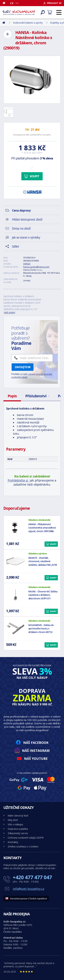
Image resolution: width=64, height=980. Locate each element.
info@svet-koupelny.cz (29, 889)
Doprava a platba (18, 829)
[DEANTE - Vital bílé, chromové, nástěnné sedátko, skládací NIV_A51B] (16, 561)
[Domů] (5, 3)
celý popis (9, 312)
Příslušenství (37, 396)
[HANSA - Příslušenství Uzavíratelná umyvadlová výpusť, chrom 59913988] (16, 528)
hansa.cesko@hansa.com (36, 267)
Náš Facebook (36, 743)
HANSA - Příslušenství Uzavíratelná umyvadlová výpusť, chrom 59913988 (42, 528)
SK (17, 3)
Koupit (35, 176)
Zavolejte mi (23, 367)
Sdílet (15, 246)
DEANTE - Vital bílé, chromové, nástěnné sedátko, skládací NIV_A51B (43, 561)
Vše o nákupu (15, 824)
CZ (12, 3)
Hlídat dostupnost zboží (27, 219)
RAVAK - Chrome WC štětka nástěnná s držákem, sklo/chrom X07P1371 (43, 595)
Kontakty (13, 842)
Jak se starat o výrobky (26, 237)
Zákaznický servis (18, 833)
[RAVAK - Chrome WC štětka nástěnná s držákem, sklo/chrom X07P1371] (16, 595)
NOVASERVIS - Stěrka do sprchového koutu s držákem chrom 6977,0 (41, 629)
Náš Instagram (36, 751)
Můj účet (13, 820)
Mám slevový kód (18, 815)
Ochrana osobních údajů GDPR (26, 838)
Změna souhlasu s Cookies (23, 846)
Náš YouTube (36, 759)
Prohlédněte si (18, 480)
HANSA (27, 264)
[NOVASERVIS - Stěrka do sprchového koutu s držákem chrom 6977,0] (16, 629)
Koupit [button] (53, 544)
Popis (12, 396)
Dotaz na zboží (21, 228)
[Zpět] (8, 34)
